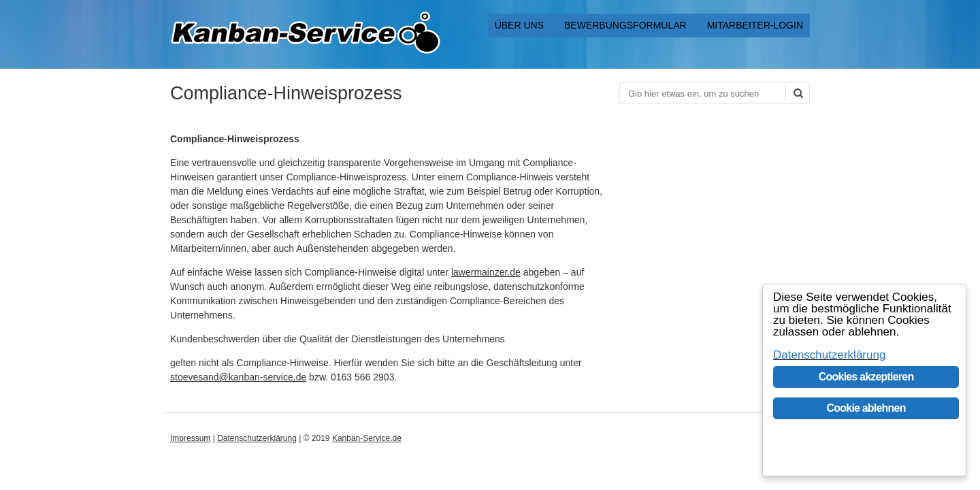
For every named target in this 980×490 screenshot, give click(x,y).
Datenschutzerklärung (257, 438)
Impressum (190, 438)
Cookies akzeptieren (866, 377)
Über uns (519, 25)
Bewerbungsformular (625, 25)
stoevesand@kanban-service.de (238, 377)
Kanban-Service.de (367, 438)
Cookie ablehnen (866, 408)
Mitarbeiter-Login (755, 25)
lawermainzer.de (486, 272)
